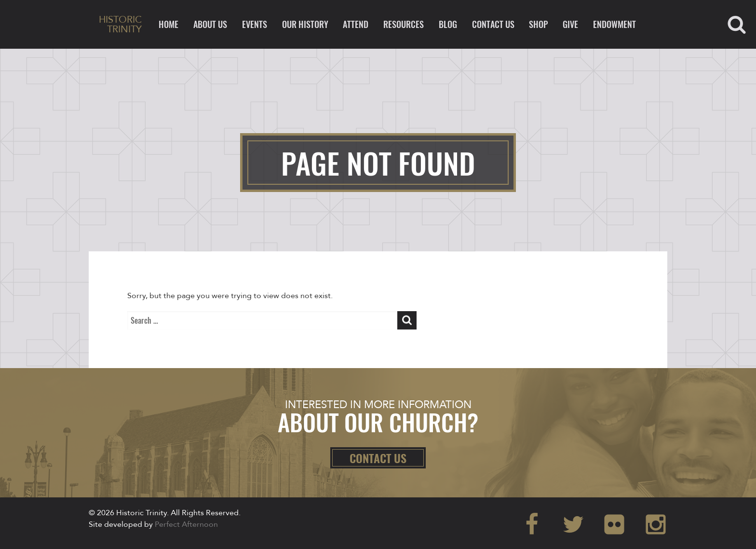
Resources (404, 24)
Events (255, 24)
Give (570, 24)
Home (169, 24)
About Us (210, 24)
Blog (448, 24)
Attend (356, 24)
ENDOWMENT (614, 24)
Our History (305, 24)
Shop (538, 24)
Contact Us (493, 24)
